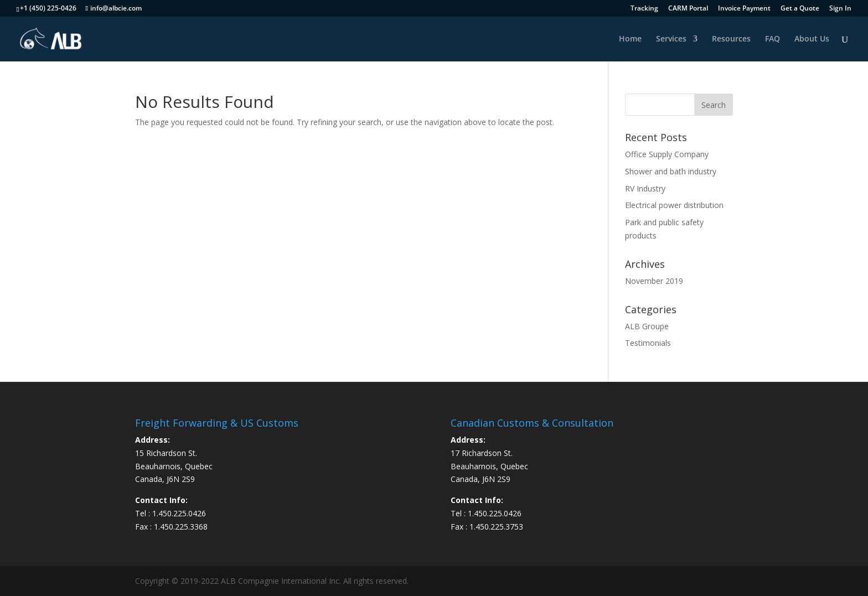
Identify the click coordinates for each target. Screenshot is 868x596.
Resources (731, 39)
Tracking (644, 9)
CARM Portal (688, 9)
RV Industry (645, 188)
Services (671, 39)
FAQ (773, 39)
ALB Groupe (647, 326)
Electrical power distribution (674, 205)
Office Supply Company (667, 154)
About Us (812, 39)
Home (630, 39)
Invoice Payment (744, 9)
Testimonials (648, 343)
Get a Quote (800, 9)
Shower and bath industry (671, 171)
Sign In (840, 9)
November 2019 (654, 281)
